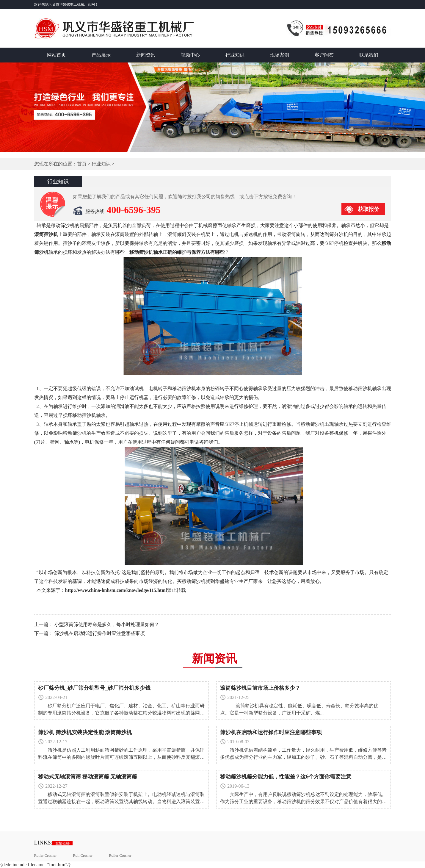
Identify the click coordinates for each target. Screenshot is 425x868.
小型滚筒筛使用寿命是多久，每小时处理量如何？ (107, 624)
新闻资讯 (146, 55)
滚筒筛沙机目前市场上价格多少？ (260, 688)
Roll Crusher (83, 856)
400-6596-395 (134, 210)
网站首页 (57, 55)
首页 (82, 164)
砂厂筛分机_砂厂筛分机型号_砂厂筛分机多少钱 (94, 688)
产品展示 (101, 55)
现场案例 (280, 55)
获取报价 (368, 209)
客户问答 (324, 55)
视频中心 (190, 55)
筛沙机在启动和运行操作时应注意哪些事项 (100, 633)
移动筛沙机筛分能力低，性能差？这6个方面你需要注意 (286, 777)
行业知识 (235, 55)
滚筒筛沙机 (46, 234)
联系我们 (369, 55)
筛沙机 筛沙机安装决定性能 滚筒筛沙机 (85, 732)
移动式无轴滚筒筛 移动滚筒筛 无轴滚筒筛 (88, 777)
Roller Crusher (46, 856)
